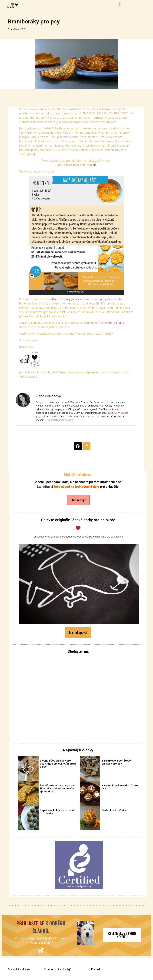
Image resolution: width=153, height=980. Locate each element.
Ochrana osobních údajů (57, 969)
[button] (119, 5)
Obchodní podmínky (19, 969)
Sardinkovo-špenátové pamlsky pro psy (116, 762)
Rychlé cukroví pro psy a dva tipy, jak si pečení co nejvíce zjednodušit (58, 789)
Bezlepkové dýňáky (114, 810)
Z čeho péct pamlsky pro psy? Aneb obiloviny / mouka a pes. (58, 764)
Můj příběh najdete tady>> (61, 420)
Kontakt (96, 969)
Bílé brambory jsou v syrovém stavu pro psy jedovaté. (87, 299)
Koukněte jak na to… (113, 323)
